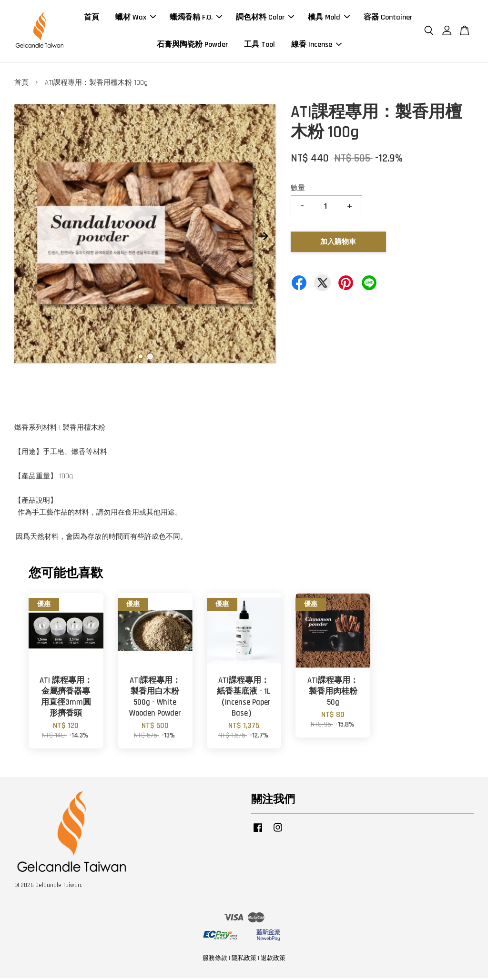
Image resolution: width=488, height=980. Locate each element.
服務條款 (215, 960)
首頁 (91, 18)
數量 (298, 190)
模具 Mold (329, 18)
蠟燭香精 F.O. (196, 18)
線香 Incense (316, 45)
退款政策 (273, 960)
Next (264, 238)
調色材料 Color (265, 18)
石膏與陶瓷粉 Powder (192, 45)
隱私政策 (244, 960)
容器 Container (388, 18)
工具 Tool (259, 45)
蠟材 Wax (136, 18)
